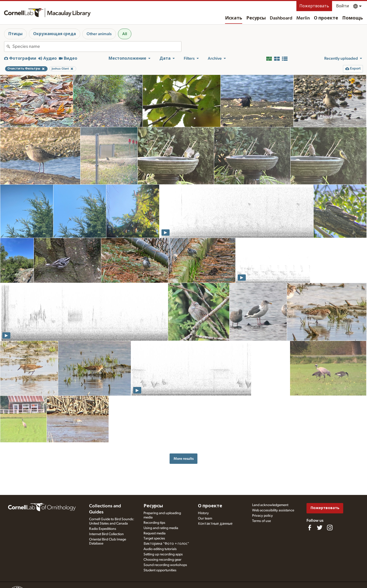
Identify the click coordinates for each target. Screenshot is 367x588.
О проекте (326, 18)
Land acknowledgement (270, 505)
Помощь (353, 18)
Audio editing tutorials (160, 549)
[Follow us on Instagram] (330, 528)
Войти (343, 6)
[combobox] (97, 47)
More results (184, 459)
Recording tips (154, 523)
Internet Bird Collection (106, 534)
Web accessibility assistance (273, 510)
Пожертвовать (314, 6)
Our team (205, 518)
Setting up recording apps (163, 554)
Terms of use (261, 521)
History (203, 513)
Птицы (15, 34)
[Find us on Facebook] (310, 528)
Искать (234, 18)
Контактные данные (215, 524)
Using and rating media (161, 528)
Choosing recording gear (162, 560)
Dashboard (281, 18)
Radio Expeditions (103, 529)
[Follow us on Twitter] (320, 528)
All (125, 34)
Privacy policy (262, 516)
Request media (155, 533)
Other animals (99, 34)
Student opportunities (160, 570)
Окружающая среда (55, 34)
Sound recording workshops (165, 565)
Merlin (303, 18)
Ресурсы (256, 18)
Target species (154, 538)
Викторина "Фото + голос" (166, 544)
